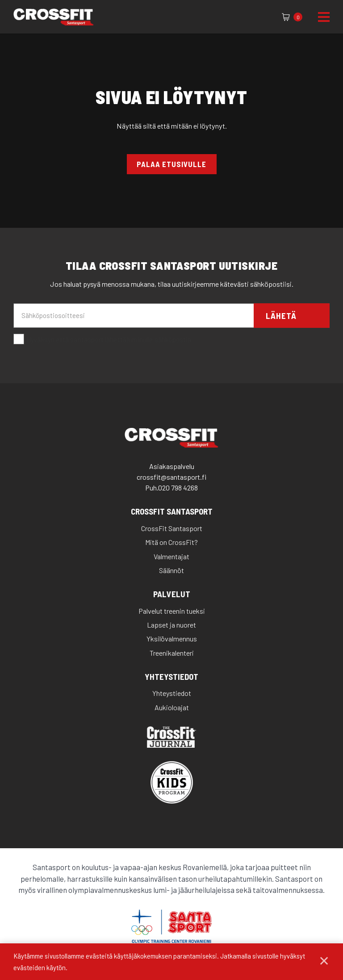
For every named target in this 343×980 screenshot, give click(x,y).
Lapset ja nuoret (171, 625)
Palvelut (172, 594)
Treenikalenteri (172, 653)
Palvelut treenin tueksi (172, 611)
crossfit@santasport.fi (171, 477)
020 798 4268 (178, 488)
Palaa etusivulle (171, 164)
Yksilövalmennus (172, 639)
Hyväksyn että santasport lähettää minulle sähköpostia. (103, 339)
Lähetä (281, 316)
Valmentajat (171, 556)
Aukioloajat (172, 707)
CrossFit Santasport (172, 512)
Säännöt (171, 570)
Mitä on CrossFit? (171, 542)
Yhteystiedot (171, 677)
